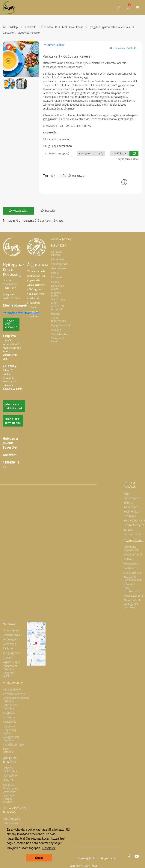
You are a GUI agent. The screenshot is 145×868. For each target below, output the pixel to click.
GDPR (87, 866)
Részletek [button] (49, 848)
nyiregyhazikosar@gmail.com (21, 313)
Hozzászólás (118, 48)
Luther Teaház (56, 45)
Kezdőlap (10, 27)
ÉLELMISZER (49, 27)
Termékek (30, 27)
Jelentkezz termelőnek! (13, 421)
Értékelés (132, 48)
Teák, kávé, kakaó (73, 27)
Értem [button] (39, 858)
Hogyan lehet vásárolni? (11, 324)
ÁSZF (95, 866)
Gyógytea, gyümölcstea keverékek (109, 27)
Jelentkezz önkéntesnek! (14, 406)
